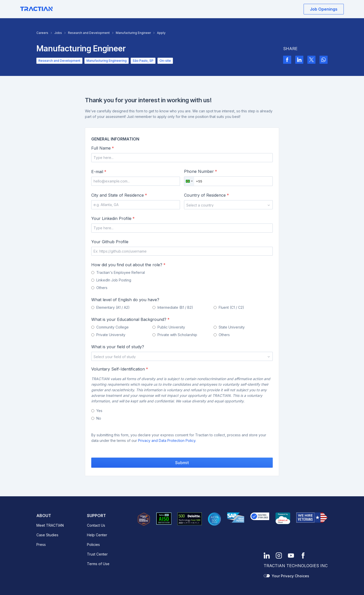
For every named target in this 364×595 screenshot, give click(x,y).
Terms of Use (98, 564)
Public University (171, 327)
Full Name (103, 148)
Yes (99, 411)
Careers (42, 33)
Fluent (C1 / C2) (231, 307)
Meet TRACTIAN (50, 525)
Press (41, 545)
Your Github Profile (110, 242)
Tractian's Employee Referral (121, 272)
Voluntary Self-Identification (120, 369)
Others (102, 288)
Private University (111, 335)
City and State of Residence (119, 195)
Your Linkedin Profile (113, 218)
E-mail (99, 172)
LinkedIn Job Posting (114, 280)
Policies (93, 545)
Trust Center (97, 554)
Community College (112, 327)
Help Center (97, 535)
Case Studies (47, 535)
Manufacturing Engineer (133, 33)
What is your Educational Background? (130, 319)
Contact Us (96, 525)
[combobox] (189, 181)
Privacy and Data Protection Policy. (167, 440)
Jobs (58, 33)
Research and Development (89, 33)
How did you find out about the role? (128, 265)
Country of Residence (207, 195)
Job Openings (324, 9)
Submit (182, 463)
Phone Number (201, 171)
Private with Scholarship (177, 335)
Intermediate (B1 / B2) (175, 307)
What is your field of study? (118, 347)
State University (232, 327)
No (99, 418)
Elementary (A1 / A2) (113, 307)
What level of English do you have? (125, 300)
